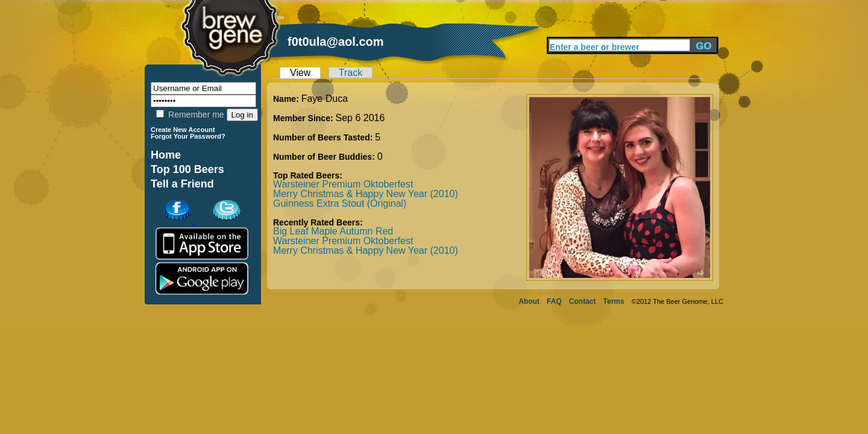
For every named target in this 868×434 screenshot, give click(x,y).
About (529, 301)
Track (351, 73)
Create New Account (183, 130)
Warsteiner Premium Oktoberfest (343, 184)
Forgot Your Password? (188, 136)
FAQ (554, 301)
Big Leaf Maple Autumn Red (333, 231)
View (300, 73)
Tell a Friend (182, 184)
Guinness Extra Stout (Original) (340, 203)
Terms (614, 301)
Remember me (190, 115)
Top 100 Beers (187, 169)
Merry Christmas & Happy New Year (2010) (366, 194)
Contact (583, 301)
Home (166, 155)
